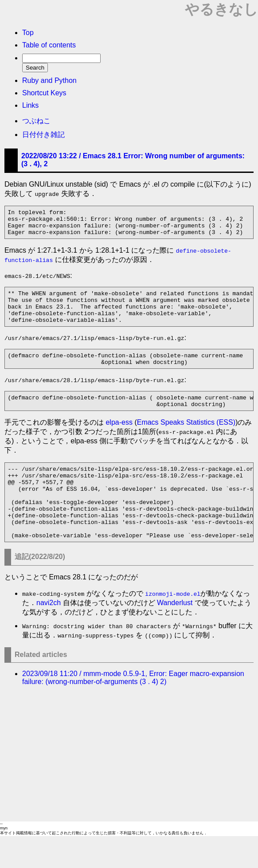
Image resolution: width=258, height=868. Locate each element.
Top (28, 33)
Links (30, 105)
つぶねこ (36, 121)
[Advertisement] (129, 787)
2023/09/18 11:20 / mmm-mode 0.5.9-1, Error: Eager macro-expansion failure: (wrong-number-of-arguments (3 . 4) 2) (133, 710)
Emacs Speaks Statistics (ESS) (186, 440)
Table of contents (49, 45)
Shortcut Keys (44, 93)
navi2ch (49, 635)
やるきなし (221, 9)
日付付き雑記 (43, 135)
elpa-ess (119, 440)
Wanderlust (175, 635)
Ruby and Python (49, 80)
